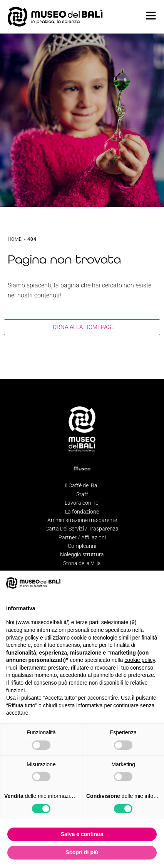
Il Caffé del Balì (82, 485)
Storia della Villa (82, 563)
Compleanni (82, 546)
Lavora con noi (82, 503)
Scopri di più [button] (82, 852)
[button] (154, 583)
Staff (82, 494)
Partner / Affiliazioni (82, 537)
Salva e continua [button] (82, 834)
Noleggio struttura (82, 554)
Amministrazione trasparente (82, 520)
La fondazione (82, 512)
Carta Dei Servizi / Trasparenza (82, 529)
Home (15, 239)
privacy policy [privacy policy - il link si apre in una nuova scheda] (22, 638)
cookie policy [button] (140, 660)
